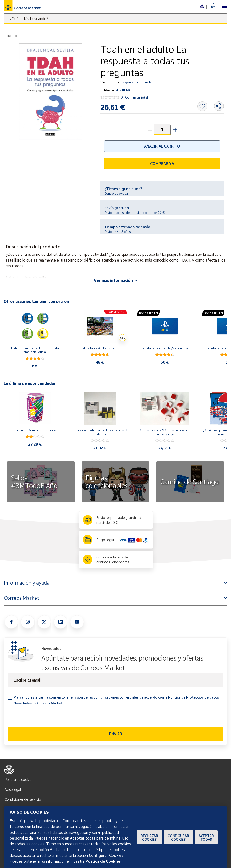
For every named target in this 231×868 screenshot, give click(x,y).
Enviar (116, 734)
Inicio (12, 36)
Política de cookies (19, 780)
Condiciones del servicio (23, 799)
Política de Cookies (103, 861)
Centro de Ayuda (116, 193)
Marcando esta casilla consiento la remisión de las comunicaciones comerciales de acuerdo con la (116, 700)
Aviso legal (13, 789)
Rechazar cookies (149, 838)
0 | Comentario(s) (134, 97)
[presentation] (44, 717)
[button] (175, 129)
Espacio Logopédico (138, 82)
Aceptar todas (206, 838)
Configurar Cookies (178, 838)
